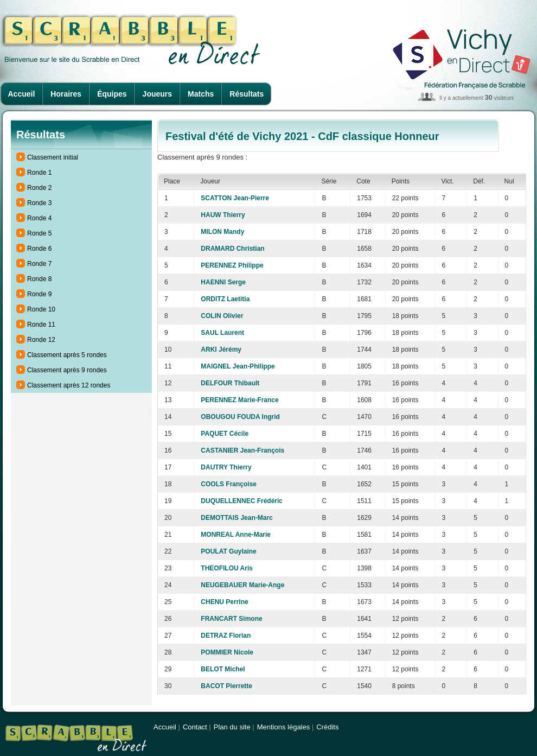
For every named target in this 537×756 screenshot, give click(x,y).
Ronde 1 (39, 173)
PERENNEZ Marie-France (239, 400)
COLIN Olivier (222, 316)
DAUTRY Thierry (226, 467)
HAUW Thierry (223, 215)
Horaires (66, 94)
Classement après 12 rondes (69, 385)
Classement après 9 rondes (67, 370)
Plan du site (232, 727)
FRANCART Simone (231, 619)
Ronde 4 (39, 218)
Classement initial (53, 157)
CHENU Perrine (224, 602)
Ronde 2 (39, 188)
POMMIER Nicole (227, 652)
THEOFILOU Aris (227, 568)
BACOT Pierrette (226, 686)
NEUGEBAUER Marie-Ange (242, 585)
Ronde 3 (39, 203)
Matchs (201, 94)
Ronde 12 (41, 340)
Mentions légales (284, 727)
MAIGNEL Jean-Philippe (238, 366)
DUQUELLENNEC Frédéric (242, 501)
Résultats (247, 94)
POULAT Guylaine (228, 551)
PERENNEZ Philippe (232, 265)
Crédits (327, 727)
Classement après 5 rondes (67, 355)
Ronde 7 (39, 264)
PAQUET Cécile (225, 434)
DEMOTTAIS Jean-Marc (236, 518)
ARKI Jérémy (221, 350)
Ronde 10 (41, 309)
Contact (195, 727)
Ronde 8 (39, 279)
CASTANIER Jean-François (242, 450)
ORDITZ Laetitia (225, 299)
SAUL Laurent (222, 333)
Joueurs (157, 94)
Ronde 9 (39, 294)
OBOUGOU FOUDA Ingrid (240, 417)
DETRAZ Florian (226, 636)
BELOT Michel (223, 669)
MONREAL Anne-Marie (236, 535)
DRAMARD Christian (232, 249)
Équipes (112, 94)
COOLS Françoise (229, 484)
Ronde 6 (39, 249)
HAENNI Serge (223, 282)
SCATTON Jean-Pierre (235, 198)
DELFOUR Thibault (230, 383)
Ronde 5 (39, 233)
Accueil (22, 94)
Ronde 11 (41, 325)
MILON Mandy (222, 232)
